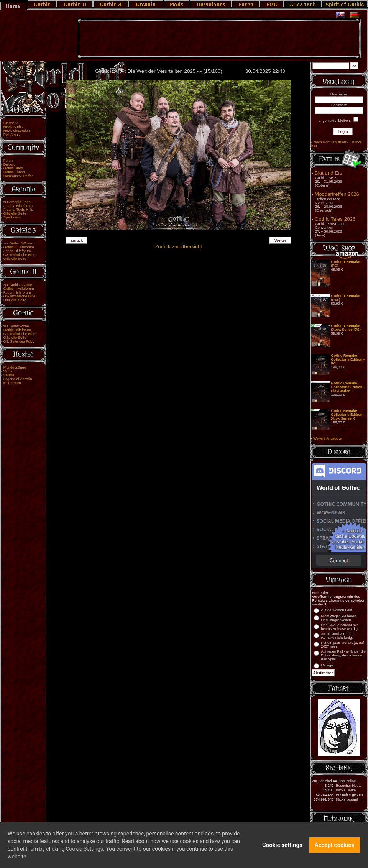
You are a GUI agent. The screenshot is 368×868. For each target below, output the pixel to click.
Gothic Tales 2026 (335, 219)
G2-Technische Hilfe (19, 296)
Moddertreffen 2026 (337, 194)
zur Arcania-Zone (17, 202)
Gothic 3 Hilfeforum (19, 247)
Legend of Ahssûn (18, 379)
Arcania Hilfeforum (18, 206)
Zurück (77, 240)
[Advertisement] (219, 39)
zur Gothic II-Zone (18, 285)
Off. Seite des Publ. (19, 341)
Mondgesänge (15, 368)
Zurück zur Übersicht (178, 247)
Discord (10, 164)
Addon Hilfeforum (17, 251)
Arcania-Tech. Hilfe (18, 210)
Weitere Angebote (327, 438)
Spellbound (12, 217)
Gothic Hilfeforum (17, 330)
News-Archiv (13, 127)
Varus (8, 371)
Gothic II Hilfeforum (19, 289)
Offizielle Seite (15, 213)
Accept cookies (334, 846)
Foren (8, 161)
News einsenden (17, 131)
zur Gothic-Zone (16, 326)
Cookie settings (282, 846)
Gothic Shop (13, 168)
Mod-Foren (12, 383)
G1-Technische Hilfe (19, 334)
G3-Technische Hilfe (19, 255)
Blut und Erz (329, 173)
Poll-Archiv (12, 135)
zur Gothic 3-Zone (18, 243)
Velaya (9, 375)
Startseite (11, 123)
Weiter (280, 240)
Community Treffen (19, 176)
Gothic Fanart (14, 172)
